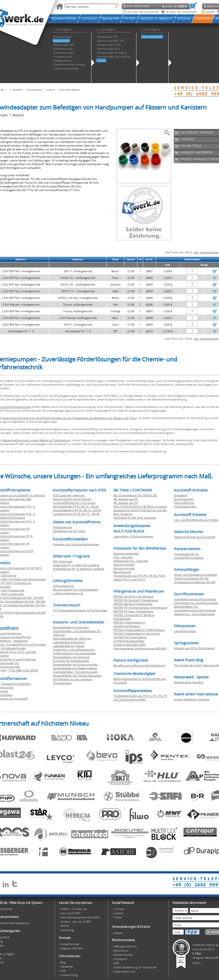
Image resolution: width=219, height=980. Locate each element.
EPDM (34, 670)
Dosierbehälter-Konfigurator (71, 627)
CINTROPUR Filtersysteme (130, 637)
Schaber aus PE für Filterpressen (194, 648)
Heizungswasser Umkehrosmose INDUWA (140, 648)
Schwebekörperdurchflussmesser (195, 599)
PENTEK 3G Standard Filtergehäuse (136, 600)
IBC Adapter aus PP (126, 503)
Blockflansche (122, 572)
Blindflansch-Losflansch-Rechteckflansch (139, 665)
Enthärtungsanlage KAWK (130, 645)
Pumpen (18, 90)
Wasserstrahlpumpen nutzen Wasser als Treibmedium (36, 440)
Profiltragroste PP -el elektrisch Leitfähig (78, 569)
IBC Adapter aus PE (126, 499)
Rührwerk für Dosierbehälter (71, 661)
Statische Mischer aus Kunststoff (195, 537)
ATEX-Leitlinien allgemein (69, 495)
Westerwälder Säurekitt (189, 682)
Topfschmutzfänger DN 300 (191, 578)
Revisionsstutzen (124, 568)
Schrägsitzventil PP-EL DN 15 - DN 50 (76, 514)
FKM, (27, 670)
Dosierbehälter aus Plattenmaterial (75, 668)
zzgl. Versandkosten (206, 252)
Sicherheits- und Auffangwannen (74, 650)
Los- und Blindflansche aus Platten (196, 520)
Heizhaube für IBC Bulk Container (135, 518)
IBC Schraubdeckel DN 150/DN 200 (135, 495)
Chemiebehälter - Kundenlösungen (75, 672)
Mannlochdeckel (124, 565)
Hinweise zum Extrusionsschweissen (76, 544)
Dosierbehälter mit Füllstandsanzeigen (77, 676)
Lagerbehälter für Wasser (69, 646)
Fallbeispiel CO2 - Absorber (131, 561)
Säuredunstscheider (126, 553)
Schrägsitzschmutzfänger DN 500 (195, 582)
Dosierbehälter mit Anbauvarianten (75, 664)
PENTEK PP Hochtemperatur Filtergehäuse (140, 608)
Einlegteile (181, 495)
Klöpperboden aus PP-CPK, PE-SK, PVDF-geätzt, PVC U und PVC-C (140, 578)
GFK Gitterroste (63, 561)
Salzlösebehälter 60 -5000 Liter (72, 638)
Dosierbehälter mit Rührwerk (71, 657)
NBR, (20, 670)
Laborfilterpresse (185, 631)
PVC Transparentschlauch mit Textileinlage (80, 610)
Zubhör (51, 90)
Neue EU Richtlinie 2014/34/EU (72, 499)
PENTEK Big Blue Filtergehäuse (133, 604)
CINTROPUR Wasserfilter (129, 641)
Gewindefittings (184, 503)
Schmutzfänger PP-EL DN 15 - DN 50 (76, 506)
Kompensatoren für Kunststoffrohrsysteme (189, 556)
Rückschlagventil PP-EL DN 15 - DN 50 (77, 510)
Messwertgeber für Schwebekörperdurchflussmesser (195, 608)
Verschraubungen (185, 506)
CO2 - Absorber (123, 557)
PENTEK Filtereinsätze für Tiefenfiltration (139, 630)
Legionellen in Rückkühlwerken (133, 536)
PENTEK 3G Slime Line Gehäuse (133, 596)
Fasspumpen (34, 90)
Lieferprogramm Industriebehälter (75, 653)
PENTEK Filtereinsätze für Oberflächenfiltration (129, 624)
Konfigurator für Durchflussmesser (196, 603)
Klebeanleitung (63, 527)
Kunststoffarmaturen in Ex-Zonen (74, 503)
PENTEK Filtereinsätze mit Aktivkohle (137, 634)
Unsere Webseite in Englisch (192, 699)
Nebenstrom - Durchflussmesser (194, 614)
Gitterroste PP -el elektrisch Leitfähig (76, 565)
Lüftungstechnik (63, 586)
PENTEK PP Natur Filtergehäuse (133, 611)
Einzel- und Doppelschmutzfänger (196, 575)
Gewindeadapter (69, 90)
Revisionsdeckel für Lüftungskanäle (76, 590)
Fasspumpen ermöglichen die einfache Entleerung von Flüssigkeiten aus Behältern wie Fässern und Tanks (69, 418)
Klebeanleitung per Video (69, 531)
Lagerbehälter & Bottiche (69, 642)
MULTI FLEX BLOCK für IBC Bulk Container (140, 506)
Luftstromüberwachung (68, 593)
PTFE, (12, 670)
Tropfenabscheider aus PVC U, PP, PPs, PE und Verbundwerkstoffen (140, 698)
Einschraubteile (184, 499)
